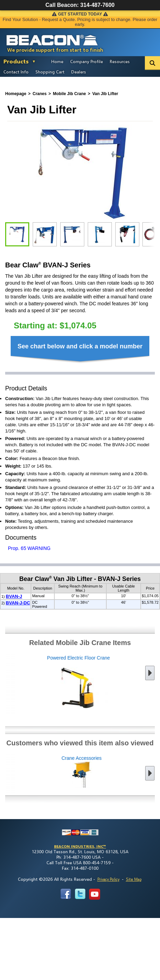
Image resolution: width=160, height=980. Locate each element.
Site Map (134, 879)
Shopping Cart (50, 72)
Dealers (79, 72)
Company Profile (87, 61)
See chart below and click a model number (80, 346)
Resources (120, 61)
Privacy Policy (108, 879)
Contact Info (16, 72)
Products (16, 61)
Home (57, 61)
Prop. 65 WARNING (29, 548)
